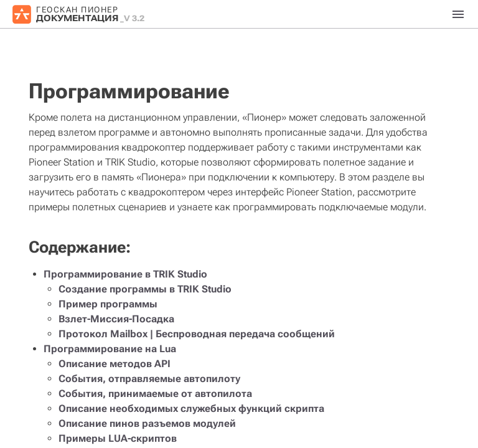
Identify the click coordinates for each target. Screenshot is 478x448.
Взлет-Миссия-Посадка (116, 319)
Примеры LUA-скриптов (118, 438)
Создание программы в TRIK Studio (145, 289)
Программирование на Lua (110, 349)
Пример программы (108, 304)
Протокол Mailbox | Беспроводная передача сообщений (197, 334)
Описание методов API (115, 364)
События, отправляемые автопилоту (149, 379)
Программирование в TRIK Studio (125, 274)
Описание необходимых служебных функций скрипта (191, 408)
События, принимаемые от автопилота (155, 394)
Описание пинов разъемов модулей (147, 423)
